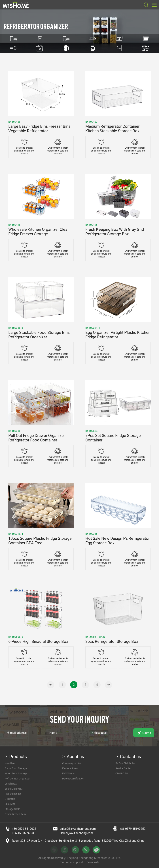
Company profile (71, 763)
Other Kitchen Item (15, 814)
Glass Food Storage (16, 768)
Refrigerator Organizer (17, 779)
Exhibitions (68, 773)
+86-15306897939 (24, 833)
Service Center (123, 768)
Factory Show (70, 768)
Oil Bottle (10, 799)
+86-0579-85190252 (132, 829)
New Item (10, 763)
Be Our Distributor (125, 763)
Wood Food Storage (16, 773)
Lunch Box (11, 784)
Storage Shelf (12, 809)
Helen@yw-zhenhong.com (76, 833)
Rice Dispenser (13, 794)
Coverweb (93, 862)
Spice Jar (10, 804)
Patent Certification (73, 779)
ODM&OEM (122, 773)
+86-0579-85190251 (25, 829)
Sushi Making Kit (14, 789)
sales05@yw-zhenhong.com (78, 829)
